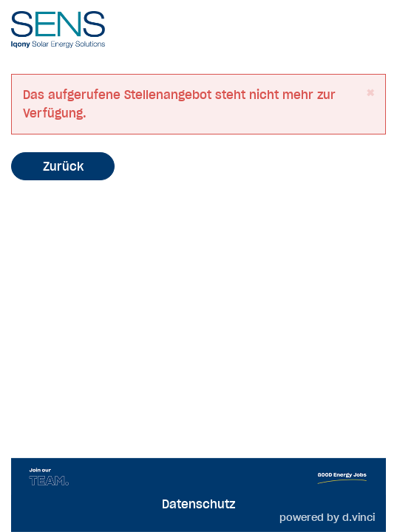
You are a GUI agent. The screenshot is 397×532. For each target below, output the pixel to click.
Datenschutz (198, 504)
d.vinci (359, 517)
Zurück (63, 166)
